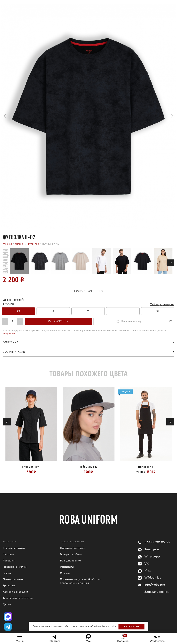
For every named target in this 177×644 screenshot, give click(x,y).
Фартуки (8, 551)
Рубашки (8, 557)
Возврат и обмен (70, 551)
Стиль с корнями (13, 545)
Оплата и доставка (71, 545)
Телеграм (151, 546)
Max (147, 567)
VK (146, 560)
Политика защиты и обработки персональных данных (78, 577)
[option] (18, 311)
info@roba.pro (154, 581)
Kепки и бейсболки (14, 588)
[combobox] (88, 311)
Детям (6, 601)
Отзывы (65, 569)
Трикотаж (8, 582)
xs (18, 311)
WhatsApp (151, 553)
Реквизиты (66, 563)
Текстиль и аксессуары (16, 594)
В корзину (57, 321)
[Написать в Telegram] (8, 627)
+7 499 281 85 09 (156, 539)
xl (158, 311)
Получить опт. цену (88, 291)
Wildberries (152, 574)
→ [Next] (172, 115)
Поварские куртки (13, 563)
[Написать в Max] (8, 617)
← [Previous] (5, 117)
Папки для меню (12, 576)
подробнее (153, 330)
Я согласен (127, 626)
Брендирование (69, 557)
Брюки (6, 569)
